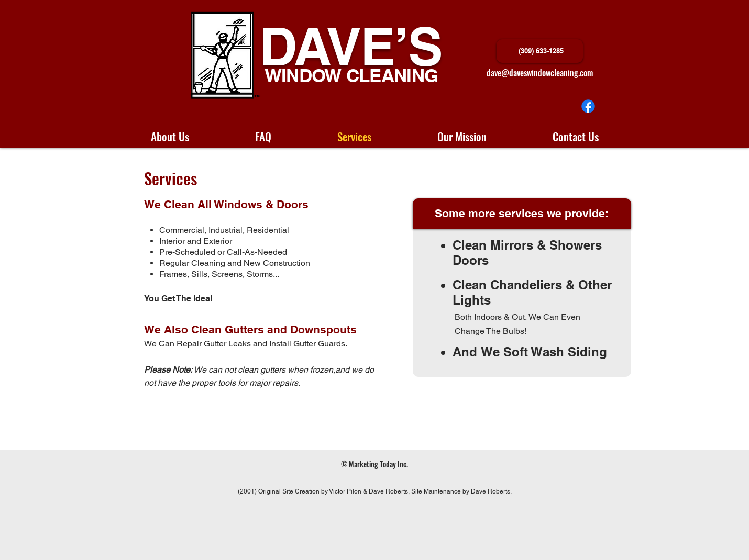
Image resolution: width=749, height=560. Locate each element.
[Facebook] (588, 106)
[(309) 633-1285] (540, 51)
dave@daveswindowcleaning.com (540, 73)
